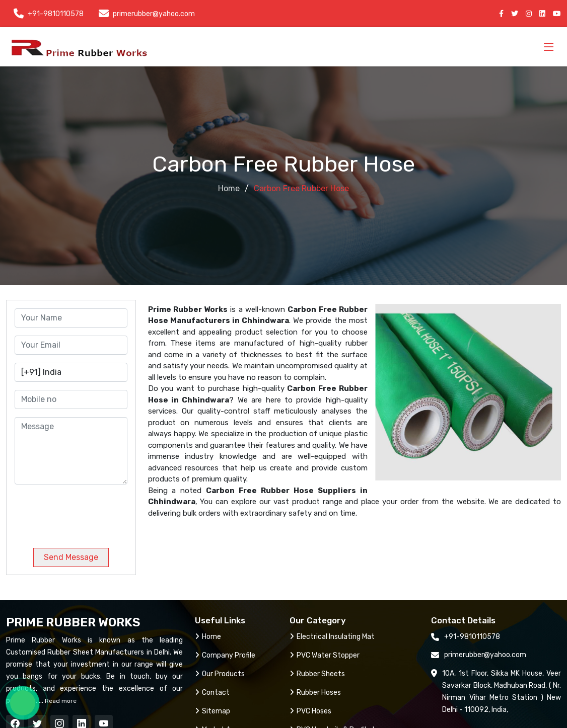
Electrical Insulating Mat (332, 637)
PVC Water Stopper (325, 655)
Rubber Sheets (317, 674)
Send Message (71, 557)
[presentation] (83, 512)
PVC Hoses (310, 711)
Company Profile (225, 655)
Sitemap (212, 711)
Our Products (220, 674)
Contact (212, 693)
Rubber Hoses (315, 693)
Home (229, 188)
